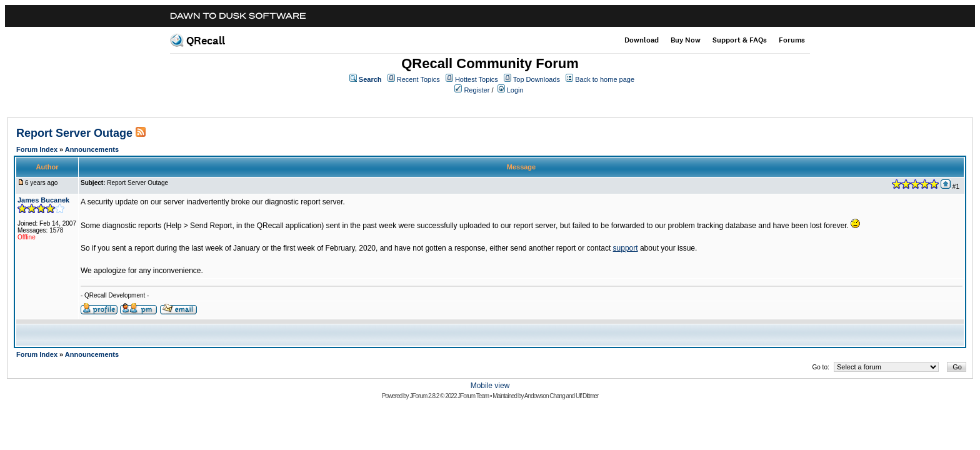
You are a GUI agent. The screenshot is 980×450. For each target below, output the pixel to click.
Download (642, 40)
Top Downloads (537, 79)
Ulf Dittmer (587, 396)
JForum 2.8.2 (424, 396)
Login (515, 90)
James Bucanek (43, 200)
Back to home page (605, 79)
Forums (792, 40)
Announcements (92, 149)
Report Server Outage (74, 133)
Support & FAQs (740, 40)
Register (477, 90)
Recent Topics (418, 79)
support (626, 248)
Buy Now (686, 40)
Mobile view (490, 386)
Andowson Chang (545, 396)
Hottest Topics (477, 79)
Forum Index (37, 149)
